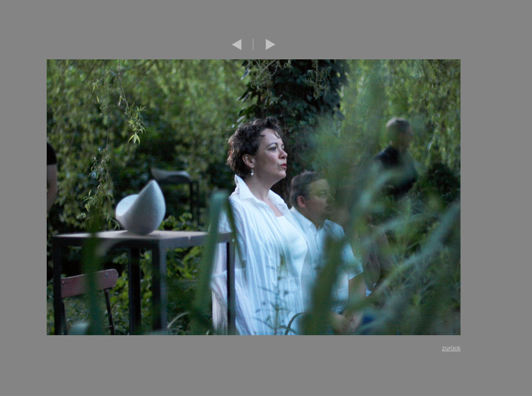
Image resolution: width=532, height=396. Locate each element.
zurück (451, 348)
